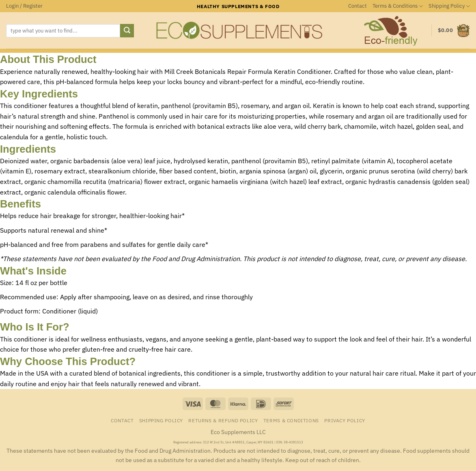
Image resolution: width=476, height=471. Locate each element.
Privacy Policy (345, 420)
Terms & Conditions (398, 6)
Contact (358, 6)
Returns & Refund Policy (223, 420)
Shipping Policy (449, 6)
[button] (24, 6)
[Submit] (127, 31)
